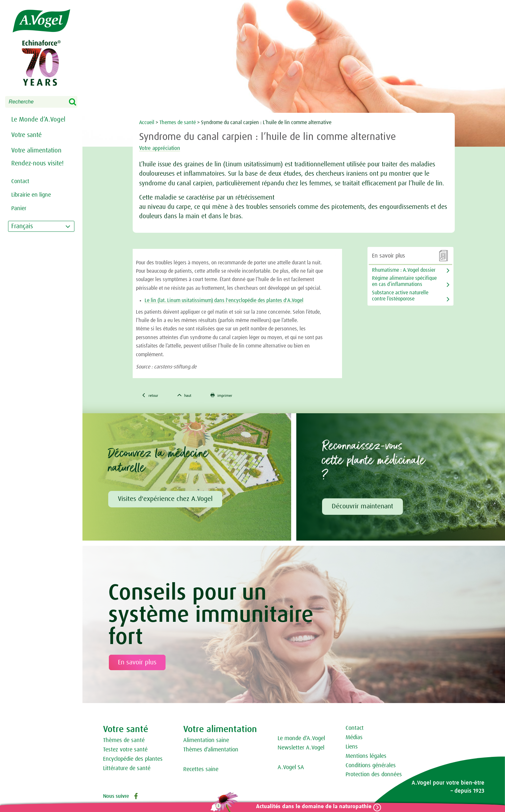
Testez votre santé (125, 751)
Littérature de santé (127, 770)
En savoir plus (137, 664)
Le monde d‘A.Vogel (301, 740)
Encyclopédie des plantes (133, 761)
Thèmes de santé (124, 742)
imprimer (235, 396)
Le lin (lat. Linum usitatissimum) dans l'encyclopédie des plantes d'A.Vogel (224, 300)
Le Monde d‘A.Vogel (38, 120)
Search (77, 102)
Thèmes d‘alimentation (211, 751)
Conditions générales (371, 767)
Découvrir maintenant (362, 508)
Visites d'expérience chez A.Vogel (165, 501)
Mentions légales (366, 758)
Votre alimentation (36, 151)
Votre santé (26, 135)
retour (152, 396)
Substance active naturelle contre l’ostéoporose (400, 296)
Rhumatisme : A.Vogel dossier (404, 270)
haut (192, 396)
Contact (355, 730)
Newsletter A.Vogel (301, 749)
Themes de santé (178, 122)
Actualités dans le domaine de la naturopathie (310, 807)
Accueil (147, 122)
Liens (352, 748)
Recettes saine (201, 771)
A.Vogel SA (291, 769)
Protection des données (374, 776)
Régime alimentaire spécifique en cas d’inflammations (404, 281)
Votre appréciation (167, 148)
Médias (354, 739)
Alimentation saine (206, 742)
